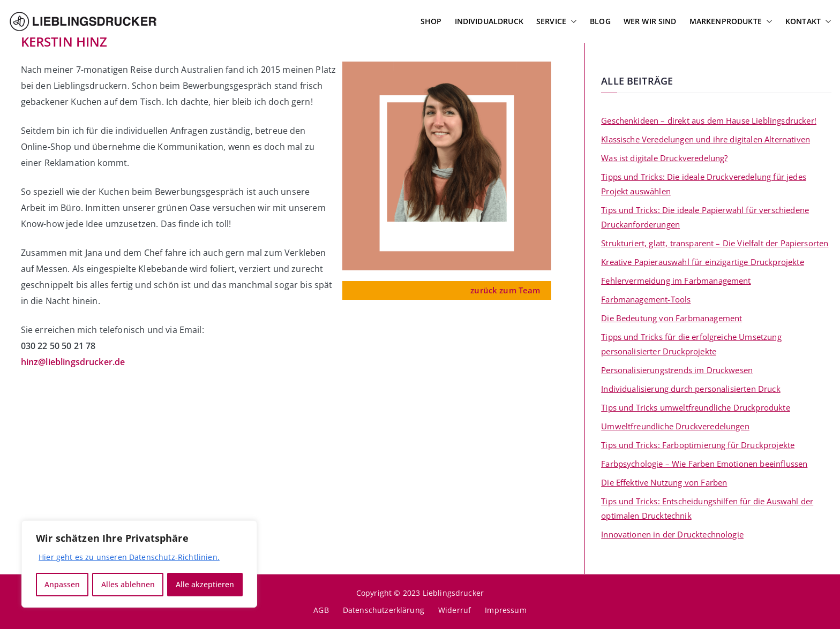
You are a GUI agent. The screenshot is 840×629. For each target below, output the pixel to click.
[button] (572, 21)
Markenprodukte (731, 21)
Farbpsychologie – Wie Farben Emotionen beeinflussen (704, 464)
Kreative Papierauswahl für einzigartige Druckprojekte (702, 262)
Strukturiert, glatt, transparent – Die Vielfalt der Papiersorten (715, 243)
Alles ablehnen (128, 584)
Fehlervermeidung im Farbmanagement (676, 281)
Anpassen (62, 584)
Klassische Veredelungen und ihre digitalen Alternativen (706, 139)
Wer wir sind (650, 21)
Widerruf (455, 610)
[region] (139, 564)
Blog (600, 21)
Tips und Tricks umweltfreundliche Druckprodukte (696, 407)
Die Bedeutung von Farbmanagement (672, 318)
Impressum (505, 610)
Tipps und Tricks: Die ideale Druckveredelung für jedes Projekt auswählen (704, 184)
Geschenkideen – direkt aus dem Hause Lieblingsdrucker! (709, 120)
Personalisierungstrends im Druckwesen (677, 370)
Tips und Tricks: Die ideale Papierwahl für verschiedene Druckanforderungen (705, 217)
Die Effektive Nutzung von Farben (664, 482)
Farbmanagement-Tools (646, 299)
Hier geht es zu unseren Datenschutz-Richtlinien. (129, 558)
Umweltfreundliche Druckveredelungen (675, 426)
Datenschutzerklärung (384, 610)
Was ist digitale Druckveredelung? (664, 158)
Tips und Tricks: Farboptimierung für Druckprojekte (698, 445)
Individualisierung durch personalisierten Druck (691, 389)
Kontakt (808, 21)
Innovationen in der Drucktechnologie (672, 534)
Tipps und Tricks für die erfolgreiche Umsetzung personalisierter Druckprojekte (691, 344)
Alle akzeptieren (205, 584)
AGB (321, 610)
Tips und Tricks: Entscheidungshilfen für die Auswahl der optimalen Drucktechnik (707, 508)
